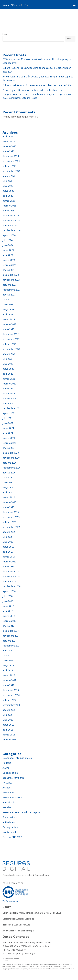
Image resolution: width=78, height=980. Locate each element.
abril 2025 (8, 196)
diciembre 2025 (11, 156)
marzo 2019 (9, 557)
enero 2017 (8, 685)
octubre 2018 (10, 581)
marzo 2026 (9, 141)
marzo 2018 (9, 616)
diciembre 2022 (11, 334)
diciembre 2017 (11, 631)
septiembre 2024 (12, 230)
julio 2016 (8, 715)
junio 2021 (8, 423)
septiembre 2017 (12, 646)
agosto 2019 (9, 532)
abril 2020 (8, 492)
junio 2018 (8, 601)
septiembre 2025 (12, 171)
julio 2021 (8, 418)
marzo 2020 (9, 497)
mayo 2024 (8, 250)
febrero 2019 (9, 561)
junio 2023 (8, 304)
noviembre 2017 (11, 636)
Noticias (7, 807)
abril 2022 (8, 374)
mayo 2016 (8, 725)
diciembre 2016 (11, 690)
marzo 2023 (9, 319)
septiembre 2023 (12, 290)
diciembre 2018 (11, 571)
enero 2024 (8, 270)
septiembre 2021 (12, 408)
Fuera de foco (10, 817)
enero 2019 (8, 566)
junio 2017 (8, 660)
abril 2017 (8, 670)
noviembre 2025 (11, 161)
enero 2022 (8, 388)
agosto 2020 (9, 473)
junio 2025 (8, 186)
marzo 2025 (9, 201)
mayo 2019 (8, 547)
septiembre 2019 (12, 527)
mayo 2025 (8, 191)
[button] (74, 5)
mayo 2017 (8, 665)
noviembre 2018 (11, 576)
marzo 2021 (9, 438)
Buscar (5, 34)
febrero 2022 (9, 384)
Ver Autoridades (10, 901)
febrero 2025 (9, 206)
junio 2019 (8, 542)
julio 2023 (8, 299)
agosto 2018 (9, 591)
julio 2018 (8, 596)
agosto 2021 (9, 413)
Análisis (6, 788)
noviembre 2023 (11, 280)
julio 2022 (8, 359)
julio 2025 (8, 181)
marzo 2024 (9, 260)
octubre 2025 (10, 166)
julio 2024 (8, 240)
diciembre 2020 (11, 453)
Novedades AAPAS (12, 797)
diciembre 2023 (11, 275)
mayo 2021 (8, 428)
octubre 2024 (10, 225)
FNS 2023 (7, 783)
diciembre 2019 (11, 512)
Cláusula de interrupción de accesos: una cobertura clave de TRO (37, 85)
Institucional (9, 832)
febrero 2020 (9, 502)
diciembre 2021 (11, 393)
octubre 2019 (10, 522)
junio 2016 (8, 720)
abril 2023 (8, 314)
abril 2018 (8, 611)
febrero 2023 (9, 324)
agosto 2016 (9, 710)
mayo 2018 (8, 606)
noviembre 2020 (11, 458)
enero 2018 (8, 626)
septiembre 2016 (12, 705)
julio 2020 (8, 477)
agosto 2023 (9, 295)
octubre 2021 (10, 403)
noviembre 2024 (11, 220)
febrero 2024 (9, 265)
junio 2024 (8, 245)
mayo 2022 (8, 369)
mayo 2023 (8, 309)
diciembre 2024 (11, 215)
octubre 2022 (10, 344)
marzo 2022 (9, 379)
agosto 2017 (9, 650)
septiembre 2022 (12, 349)
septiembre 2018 (12, 586)
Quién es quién (10, 773)
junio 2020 (8, 482)
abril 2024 (8, 255)
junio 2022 (8, 364)
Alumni (6, 768)
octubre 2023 (10, 285)
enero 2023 (8, 329)
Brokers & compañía (13, 778)
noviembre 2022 (11, 339)
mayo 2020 (8, 487)
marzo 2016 (9, 735)
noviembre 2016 (11, 695)
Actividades (9, 822)
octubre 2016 (10, 700)
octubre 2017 (10, 641)
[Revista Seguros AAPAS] (15, 5)
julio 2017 (8, 655)
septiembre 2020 (12, 468)
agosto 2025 (9, 176)
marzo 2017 (9, 675)
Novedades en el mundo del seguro (21, 812)
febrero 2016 (9, 739)
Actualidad (8, 802)
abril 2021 (8, 433)
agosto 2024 (9, 235)
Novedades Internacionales (17, 758)
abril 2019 (8, 552)
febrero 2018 (9, 621)
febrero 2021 (9, 443)
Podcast (7, 763)
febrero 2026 (9, 146)
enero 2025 (8, 210)
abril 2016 (8, 730)
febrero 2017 (9, 680)
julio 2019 (8, 537)
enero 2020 (8, 507)
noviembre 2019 (11, 517)
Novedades (8, 792)
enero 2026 (8, 151)
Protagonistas (10, 827)
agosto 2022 (9, 354)
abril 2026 (8, 136)
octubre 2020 (10, 463)
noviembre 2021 (11, 398)
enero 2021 (8, 448)
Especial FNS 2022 (12, 837)
